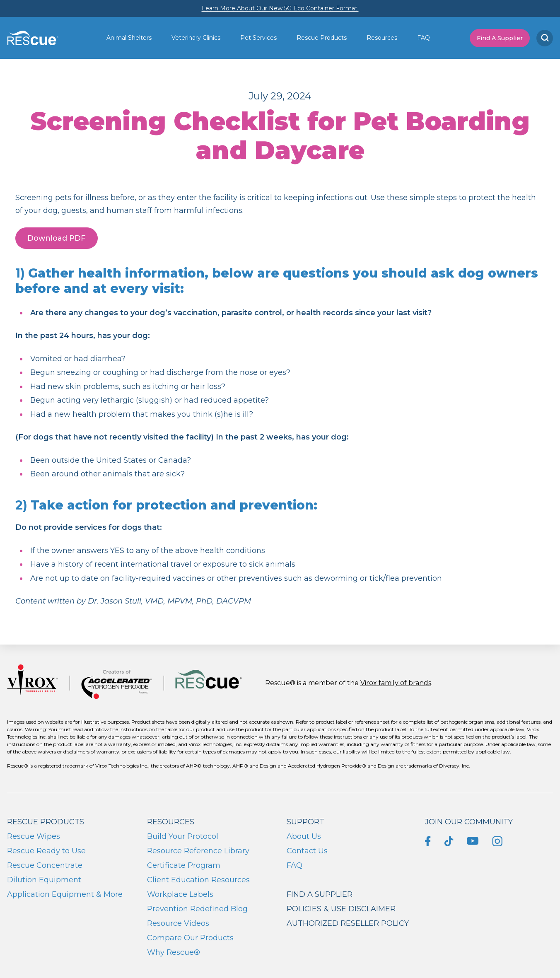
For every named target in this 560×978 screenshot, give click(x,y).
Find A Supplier (500, 38)
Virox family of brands (396, 683)
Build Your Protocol (183, 836)
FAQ (424, 38)
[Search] (545, 38)
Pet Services (258, 38)
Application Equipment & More (65, 894)
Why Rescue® (174, 952)
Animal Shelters (129, 38)
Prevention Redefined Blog (197, 909)
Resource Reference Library (198, 851)
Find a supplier (320, 894)
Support (305, 822)
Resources (382, 38)
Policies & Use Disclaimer (341, 909)
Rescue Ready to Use (46, 851)
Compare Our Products (190, 938)
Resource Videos (178, 923)
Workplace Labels (180, 894)
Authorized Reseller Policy (348, 923)
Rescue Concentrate (45, 865)
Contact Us (307, 851)
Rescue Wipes (34, 836)
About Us (304, 836)
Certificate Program (184, 865)
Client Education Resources (198, 880)
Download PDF (57, 238)
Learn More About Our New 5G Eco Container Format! (280, 8)
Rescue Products (322, 38)
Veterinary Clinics (196, 38)
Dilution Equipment (44, 880)
